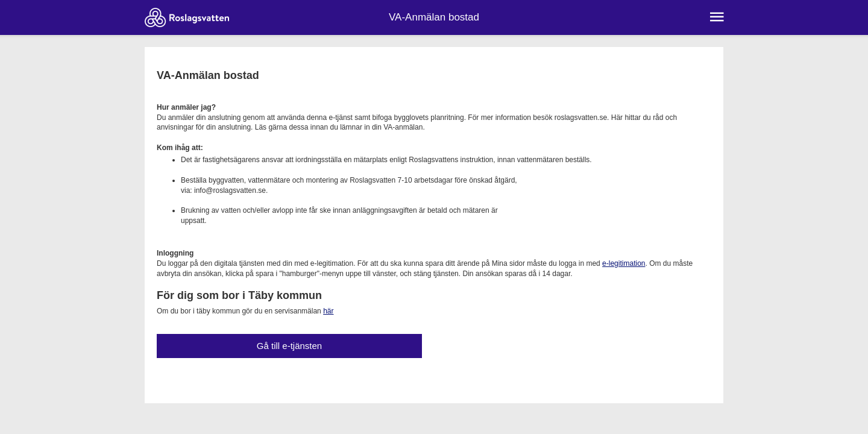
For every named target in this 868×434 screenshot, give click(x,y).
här (328, 311)
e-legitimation (624, 263)
